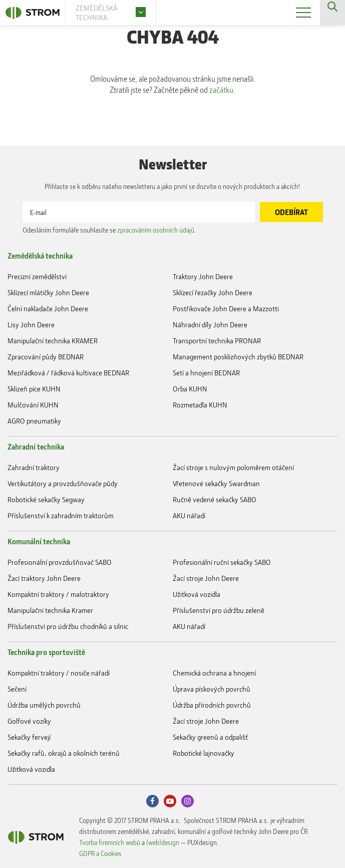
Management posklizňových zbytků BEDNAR (238, 357)
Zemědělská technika (40, 256)
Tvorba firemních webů (110, 842)
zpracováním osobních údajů (156, 230)
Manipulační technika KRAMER (53, 341)
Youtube (170, 801)
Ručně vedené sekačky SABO (215, 499)
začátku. (222, 90)
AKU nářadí (189, 515)
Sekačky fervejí (29, 737)
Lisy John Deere (31, 324)
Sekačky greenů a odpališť (210, 737)
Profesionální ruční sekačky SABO (222, 562)
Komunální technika (39, 541)
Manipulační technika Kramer (50, 610)
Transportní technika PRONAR (217, 341)
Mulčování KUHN (33, 405)
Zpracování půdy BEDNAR (46, 357)
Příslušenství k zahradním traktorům (61, 515)
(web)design (163, 842)
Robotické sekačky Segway (46, 499)
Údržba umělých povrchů (44, 705)
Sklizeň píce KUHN (34, 389)
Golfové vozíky (29, 721)
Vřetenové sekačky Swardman (216, 483)
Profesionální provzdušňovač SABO (60, 562)
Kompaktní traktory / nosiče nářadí (59, 673)
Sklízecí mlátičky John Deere (48, 292)
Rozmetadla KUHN (200, 405)
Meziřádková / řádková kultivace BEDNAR (68, 373)
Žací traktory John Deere (44, 578)
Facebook (152, 801)
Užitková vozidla (197, 594)
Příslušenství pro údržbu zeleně (219, 610)
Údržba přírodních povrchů (212, 705)
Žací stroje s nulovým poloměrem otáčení (233, 467)
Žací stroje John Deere (206, 578)
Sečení (17, 689)
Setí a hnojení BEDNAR (206, 373)
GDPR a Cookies (100, 853)
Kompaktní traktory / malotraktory (58, 594)
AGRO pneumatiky (34, 421)
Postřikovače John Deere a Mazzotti (226, 308)
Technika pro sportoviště (46, 652)
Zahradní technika (36, 447)
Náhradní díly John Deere (210, 324)
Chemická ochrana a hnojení (214, 673)
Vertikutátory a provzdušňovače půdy (63, 483)
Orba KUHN (190, 389)
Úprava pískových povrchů (212, 689)
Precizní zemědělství (37, 276)
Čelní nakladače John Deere (48, 308)
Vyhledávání (332, 13)
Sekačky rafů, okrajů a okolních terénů (64, 753)
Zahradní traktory (34, 467)
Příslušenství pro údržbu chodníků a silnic (68, 626)
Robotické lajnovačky (204, 753)
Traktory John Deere (203, 276)
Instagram (188, 801)
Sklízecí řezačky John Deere (213, 292)
